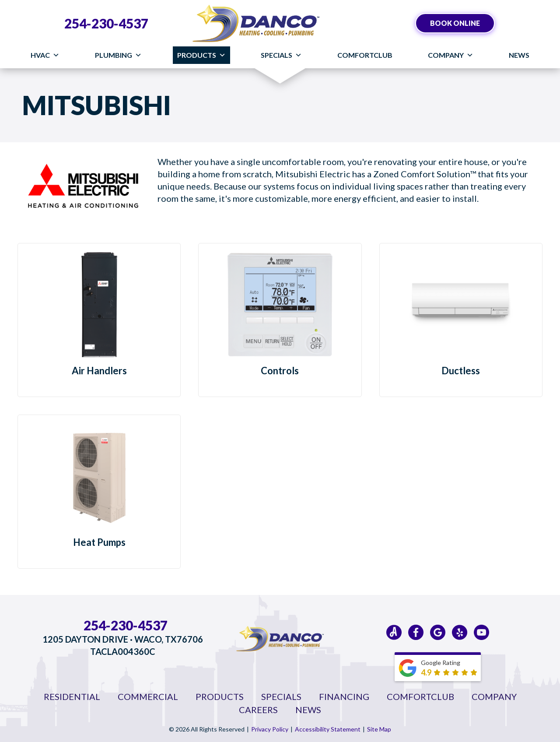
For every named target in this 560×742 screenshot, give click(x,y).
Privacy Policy (270, 729)
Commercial (148, 696)
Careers (258, 710)
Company (451, 55)
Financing (344, 696)
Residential (72, 696)
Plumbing (118, 55)
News (519, 55)
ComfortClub (365, 55)
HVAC (45, 55)
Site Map (379, 729)
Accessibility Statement (328, 729)
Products (201, 55)
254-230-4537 (106, 23)
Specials (281, 55)
